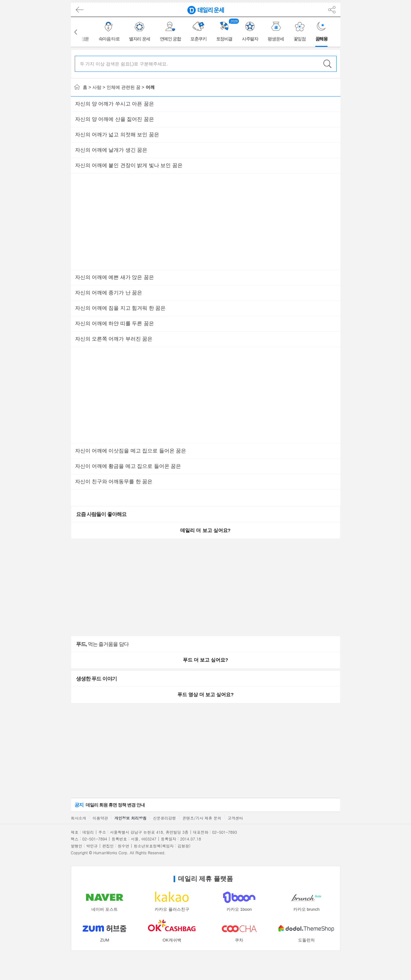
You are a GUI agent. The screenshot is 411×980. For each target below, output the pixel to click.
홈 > (83, 87)
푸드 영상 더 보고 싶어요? (206, 695)
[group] (110, 32)
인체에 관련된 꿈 (124, 87)
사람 (97, 87)
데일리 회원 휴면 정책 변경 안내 (110, 805)
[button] (76, 32)
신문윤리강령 (165, 818)
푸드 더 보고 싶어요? (206, 660)
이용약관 (100, 818)
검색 (328, 64)
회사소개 (79, 818)
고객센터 (235, 818)
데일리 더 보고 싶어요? (205, 530)
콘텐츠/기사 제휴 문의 (202, 818)
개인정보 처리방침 (131, 818)
